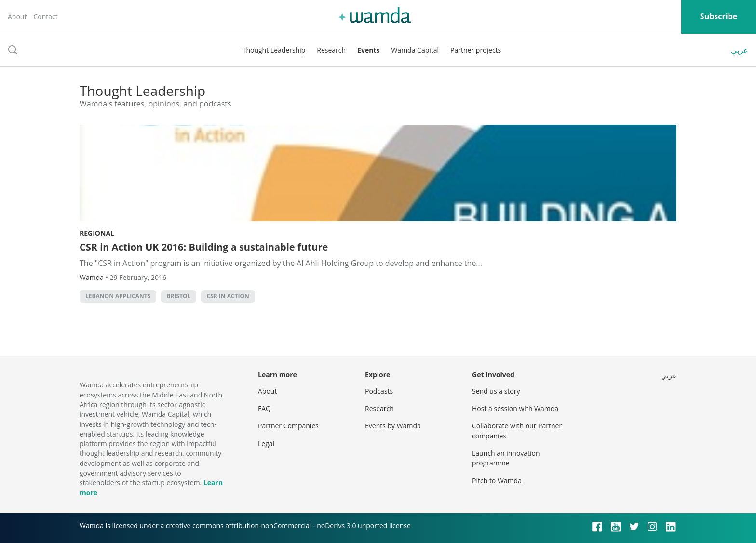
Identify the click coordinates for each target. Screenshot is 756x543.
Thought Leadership (274, 50)
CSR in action (228, 296)
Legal (266, 444)
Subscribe (719, 16)
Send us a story (496, 391)
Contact (45, 17)
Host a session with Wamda (515, 408)
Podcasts (379, 391)
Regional (97, 233)
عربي (740, 50)
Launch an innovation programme (506, 458)
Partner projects (476, 50)
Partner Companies (288, 426)
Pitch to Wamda (497, 481)
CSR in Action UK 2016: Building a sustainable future (204, 247)
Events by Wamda (393, 426)
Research (331, 50)
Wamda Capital (415, 50)
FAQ (264, 408)
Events (368, 50)
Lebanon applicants (118, 296)
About (17, 17)
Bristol (179, 296)
